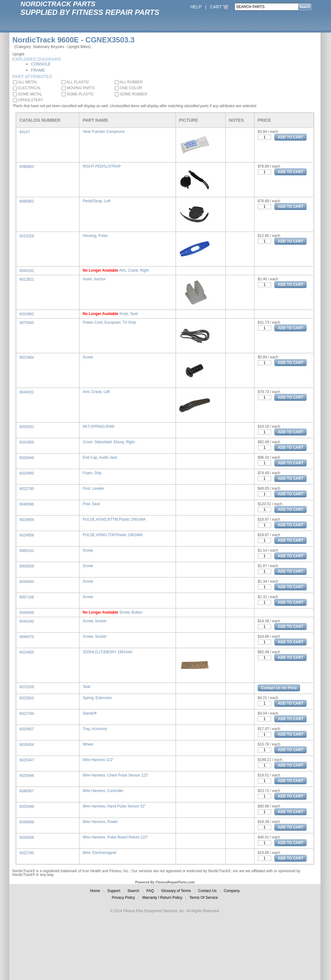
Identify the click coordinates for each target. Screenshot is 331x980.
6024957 (27, 729)
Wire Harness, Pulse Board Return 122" (115, 837)
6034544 (27, 582)
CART (219, 7)
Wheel (88, 744)
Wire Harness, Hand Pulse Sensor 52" (114, 806)
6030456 (27, 838)
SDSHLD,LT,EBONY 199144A (107, 652)
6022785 (27, 853)
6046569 (27, 613)
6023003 (27, 698)
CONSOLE (41, 64)
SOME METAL (28, 94)
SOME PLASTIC (78, 94)
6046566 (27, 504)
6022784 (27, 714)
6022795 (27, 489)
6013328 (27, 236)
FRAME (38, 70)
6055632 (27, 427)
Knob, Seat (129, 314)
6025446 (27, 776)
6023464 (27, 357)
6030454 (27, 745)
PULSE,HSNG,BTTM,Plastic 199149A (114, 519)
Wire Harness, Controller (103, 791)
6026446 (27, 458)
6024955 (27, 652)
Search (133, 891)
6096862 (27, 201)
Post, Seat (91, 504)
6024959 (27, 520)
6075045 (27, 323)
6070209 (27, 687)
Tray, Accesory (95, 729)
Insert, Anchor (94, 279)
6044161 (27, 392)
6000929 (27, 566)
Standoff (89, 713)
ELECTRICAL (27, 88)
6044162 (27, 271)
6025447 (27, 760)
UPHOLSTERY (28, 100)
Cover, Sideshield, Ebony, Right (109, 442)
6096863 (27, 167)
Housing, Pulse (95, 236)
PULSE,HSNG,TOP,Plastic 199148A (113, 535)
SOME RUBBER (131, 94)
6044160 (27, 621)
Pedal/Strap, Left (96, 201)
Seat (86, 687)
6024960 (27, 473)
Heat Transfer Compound (103, 132)
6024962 (27, 314)
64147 (25, 132)
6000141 (27, 551)
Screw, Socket (94, 621)
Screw (88, 357)
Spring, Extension (97, 698)
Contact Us (207, 891)
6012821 (27, 279)
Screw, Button (131, 612)
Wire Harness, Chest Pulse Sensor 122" (116, 775)
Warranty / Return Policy (162, 898)
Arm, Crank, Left (96, 392)
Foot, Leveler (93, 488)
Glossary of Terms (176, 891)
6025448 (27, 807)
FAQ (150, 891)
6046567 (27, 791)
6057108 (27, 597)
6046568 (27, 822)
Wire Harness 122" (98, 760)
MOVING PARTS (78, 88)
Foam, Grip (92, 473)
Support (114, 891)
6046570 (27, 637)
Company (232, 891)
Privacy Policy (124, 898)
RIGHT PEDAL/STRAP (102, 166)
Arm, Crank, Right (134, 270)
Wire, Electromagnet (99, 853)
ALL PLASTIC (75, 82)
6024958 (27, 535)
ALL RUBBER (129, 82)
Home (95, 891)
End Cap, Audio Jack (100, 457)
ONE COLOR (128, 88)
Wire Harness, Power (100, 822)
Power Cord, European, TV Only (109, 322)
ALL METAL (25, 82)
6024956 (27, 442)
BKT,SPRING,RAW (98, 427)
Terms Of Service (204, 898)
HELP (196, 7)
